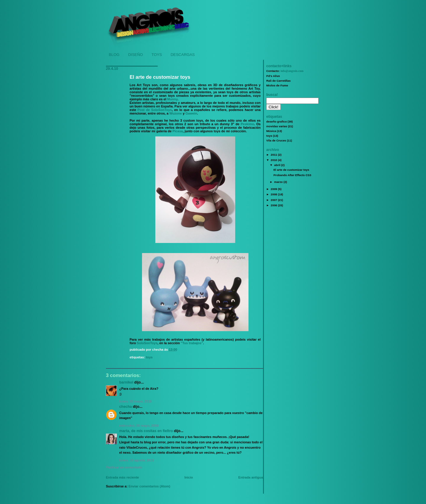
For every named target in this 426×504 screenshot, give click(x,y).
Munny (172, 99)
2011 (274, 155)
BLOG (114, 55)
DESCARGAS (183, 55)
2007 (274, 200)
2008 (274, 194)
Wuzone (175, 113)
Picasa (178, 131)
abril (278, 165)
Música (271, 131)
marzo (279, 182)
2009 (274, 189)
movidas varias (277, 126)
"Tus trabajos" (192, 343)
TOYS (157, 55)
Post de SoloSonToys (155, 110)
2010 (274, 160)
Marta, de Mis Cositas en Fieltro (146, 431)
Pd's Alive (273, 76)
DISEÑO (135, 55)
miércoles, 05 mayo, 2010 (139, 426)
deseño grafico (276, 121)
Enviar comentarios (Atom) (149, 486)
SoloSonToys (147, 343)
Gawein (191, 113)
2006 (274, 205)
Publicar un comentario (124, 467)
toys (149, 357)
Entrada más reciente (122, 477)
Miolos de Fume (277, 85)
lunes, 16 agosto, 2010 (137, 460)
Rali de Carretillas (278, 81)
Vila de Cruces (276, 140)
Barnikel (126, 382)
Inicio (189, 477)
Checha (126, 407)
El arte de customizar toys (160, 77)
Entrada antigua (251, 477)
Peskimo (247, 124)
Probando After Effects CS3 (292, 175)
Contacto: (285, 71)
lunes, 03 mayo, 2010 (135, 401)
